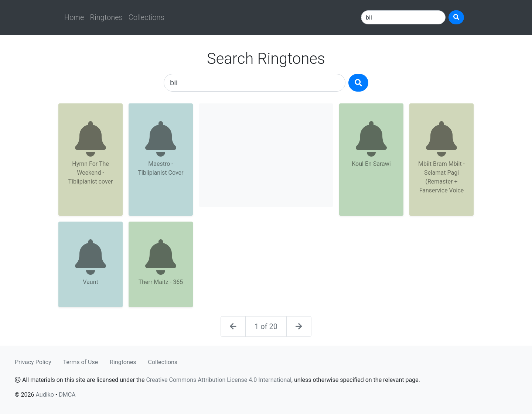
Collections (146, 17)
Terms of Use (81, 362)
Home (74, 17)
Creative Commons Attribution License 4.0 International (219, 380)
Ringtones (106, 17)
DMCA (67, 395)
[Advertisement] (266, 155)
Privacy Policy (33, 362)
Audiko (45, 395)
